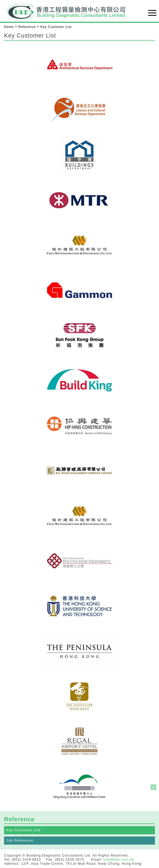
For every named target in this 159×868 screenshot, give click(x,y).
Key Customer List (23, 830)
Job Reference (20, 840)
